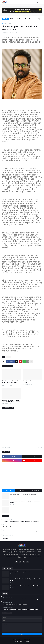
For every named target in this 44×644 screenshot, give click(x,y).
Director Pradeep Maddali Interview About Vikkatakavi (25, 508)
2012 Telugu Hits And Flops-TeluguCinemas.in (23, 19)
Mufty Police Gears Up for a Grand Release (33, 382)
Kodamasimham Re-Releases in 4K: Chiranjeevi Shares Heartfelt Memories (21, 538)
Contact (27, 641)
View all (40, 366)
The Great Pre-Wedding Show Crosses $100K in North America (11, 401)
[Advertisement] (22, 476)
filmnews (8, 23)
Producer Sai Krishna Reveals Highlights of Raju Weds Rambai (25, 502)
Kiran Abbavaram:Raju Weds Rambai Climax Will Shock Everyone (10, 382)
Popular (8, 490)
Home (3, 23)
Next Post (39, 448)
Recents (22, 490)
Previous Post (6, 448)
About (22, 641)
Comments (36, 490)
